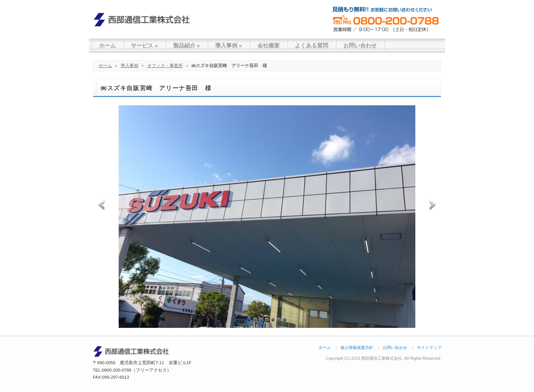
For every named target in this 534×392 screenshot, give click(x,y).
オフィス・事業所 (165, 66)
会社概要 (268, 45)
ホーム (107, 45)
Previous (102, 204)
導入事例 (229, 45)
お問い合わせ (360, 45)
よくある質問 (311, 45)
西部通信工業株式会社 (145, 19)
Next (432, 204)
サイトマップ (429, 347)
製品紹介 (187, 45)
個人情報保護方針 (357, 347)
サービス (144, 45)
